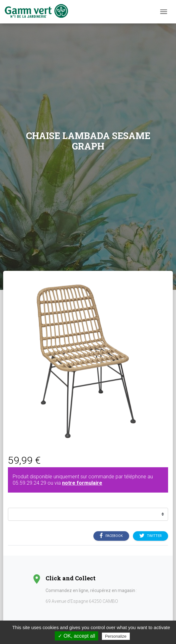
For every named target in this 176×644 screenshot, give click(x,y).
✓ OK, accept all (76, 636)
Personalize (116, 636)
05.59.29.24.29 (29, 483)
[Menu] (164, 12)
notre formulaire (82, 483)
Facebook (111, 536)
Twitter (151, 536)
